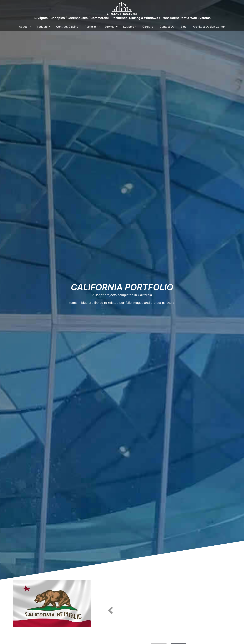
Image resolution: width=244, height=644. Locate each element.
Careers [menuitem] (148, 27)
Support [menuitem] (128, 27)
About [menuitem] (23, 27)
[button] (30, 27)
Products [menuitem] (42, 27)
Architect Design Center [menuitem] (209, 27)
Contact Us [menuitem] (167, 27)
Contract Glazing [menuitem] (67, 27)
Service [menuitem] (109, 27)
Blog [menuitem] (184, 27)
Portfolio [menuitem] (90, 27)
